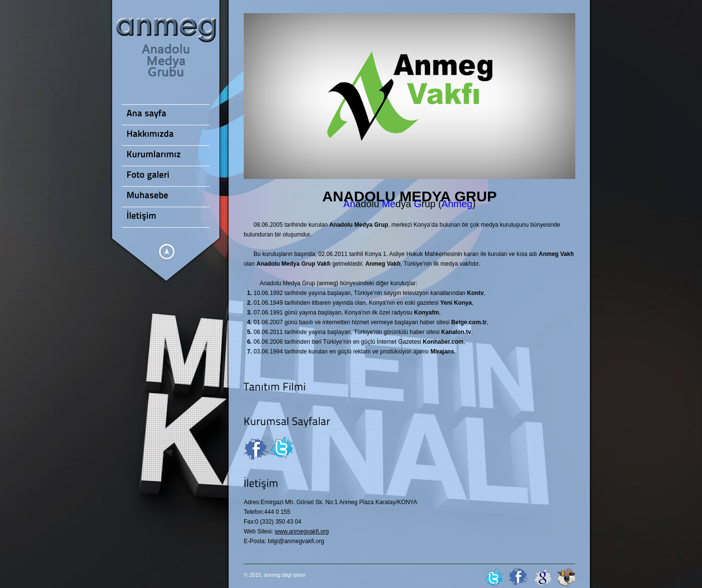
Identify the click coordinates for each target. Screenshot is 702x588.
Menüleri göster (167, 252)
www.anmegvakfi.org (302, 531)
